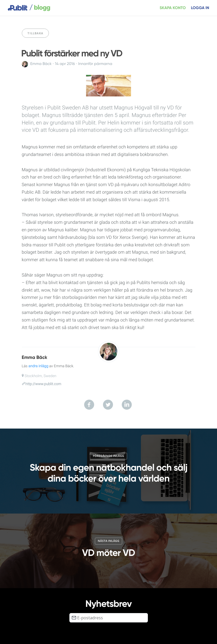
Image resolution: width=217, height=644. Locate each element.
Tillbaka (35, 33)
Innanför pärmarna (95, 64)
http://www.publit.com (43, 384)
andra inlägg (38, 366)
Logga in (200, 8)
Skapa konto (173, 8)
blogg (40, 8)
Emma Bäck (41, 64)
